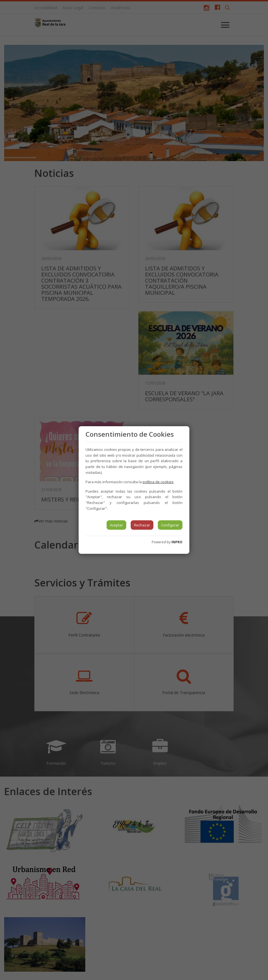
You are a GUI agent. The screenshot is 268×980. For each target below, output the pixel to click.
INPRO (177, 542)
